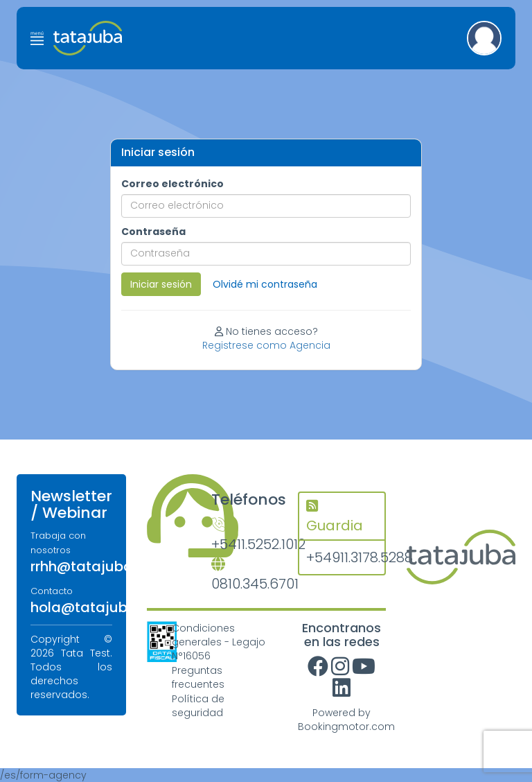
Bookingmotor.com (346, 727)
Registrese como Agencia (266, 345)
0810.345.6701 (244, 576)
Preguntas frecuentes (198, 677)
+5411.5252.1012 (244, 536)
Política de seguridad (198, 706)
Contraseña (153, 232)
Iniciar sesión (161, 284)
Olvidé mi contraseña (265, 284)
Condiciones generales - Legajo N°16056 (219, 642)
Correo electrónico (172, 184)
